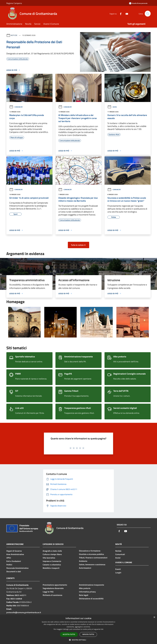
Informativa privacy (87, 592)
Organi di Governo (14, 551)
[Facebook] (120, 14)
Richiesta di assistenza (52, 595)
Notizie (14, 35)
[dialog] (78, 629)
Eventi (118, 569)
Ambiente (83, 561)
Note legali (84, 595)
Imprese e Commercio (52, 561)
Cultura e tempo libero (52, 554)
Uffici (9, 558)
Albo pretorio (85, 588)
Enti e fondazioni (14, 561)
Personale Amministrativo (17, 568)
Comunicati (16, 107)
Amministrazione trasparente (92, 585)
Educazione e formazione (90, 551)
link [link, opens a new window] (102, 629)
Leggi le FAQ (48, 592)
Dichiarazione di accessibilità (91, 599)
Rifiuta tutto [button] (88, 634)
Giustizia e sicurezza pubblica (91, 554)
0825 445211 (20, 595)
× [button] (154, 617)
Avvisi (112, 107)
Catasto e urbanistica (52, 565)
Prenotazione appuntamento (55, 585)
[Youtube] (126, 14)
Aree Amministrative (15, 554)
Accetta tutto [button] (69, 634)
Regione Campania (14, 3)
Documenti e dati (14, 571)
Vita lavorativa (49, 558)
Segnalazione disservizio (53, 588)
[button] (78, 640)
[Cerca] (148, 14)
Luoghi (118, 573)
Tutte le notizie (78, 245)
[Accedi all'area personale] (138, 3)
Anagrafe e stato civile (52, 551)
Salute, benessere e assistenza (92, 564)
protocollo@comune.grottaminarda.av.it (24, 612)
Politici (9, 565)
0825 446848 (16, 599)
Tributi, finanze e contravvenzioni (93, 558)
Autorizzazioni (85, 568)
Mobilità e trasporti (51, 568)
